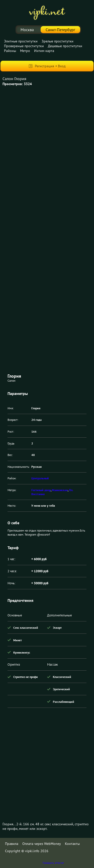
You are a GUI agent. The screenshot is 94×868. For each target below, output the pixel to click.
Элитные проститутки (21, 41)
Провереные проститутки (24, 46)
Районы (10, 51)
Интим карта (44, 51)
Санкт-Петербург (60, 30)
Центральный (40, 478)
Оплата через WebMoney (42, 844)
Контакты (72, 844)
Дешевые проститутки (65, 46)
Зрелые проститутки (58, 41)
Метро (25, 51)
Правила (12, 844)
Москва (27, 30)
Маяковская (60, 490)
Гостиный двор (41, 490)
